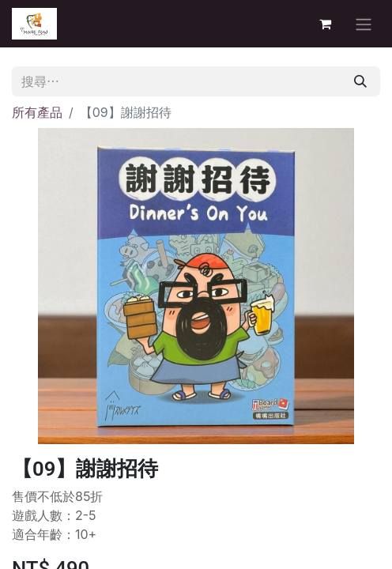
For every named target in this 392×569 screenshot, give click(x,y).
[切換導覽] (364, 24)
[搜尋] (360, 81)
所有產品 (37, 112)
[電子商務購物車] (325, 24)
